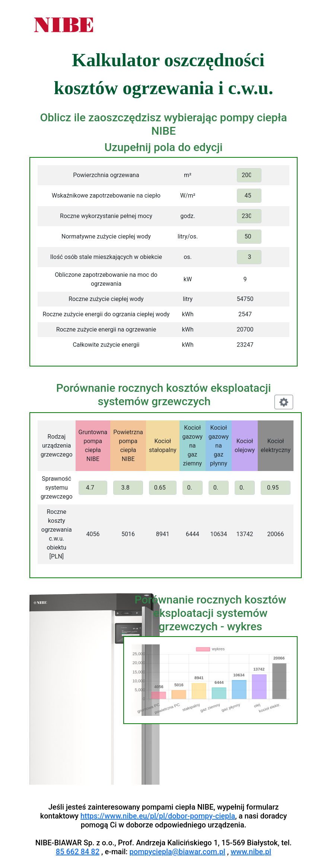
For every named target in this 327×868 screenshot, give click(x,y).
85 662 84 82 (78, 852)
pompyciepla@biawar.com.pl (177, 852)
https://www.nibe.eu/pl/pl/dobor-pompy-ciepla (158, 816)
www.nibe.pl (251, 852)
